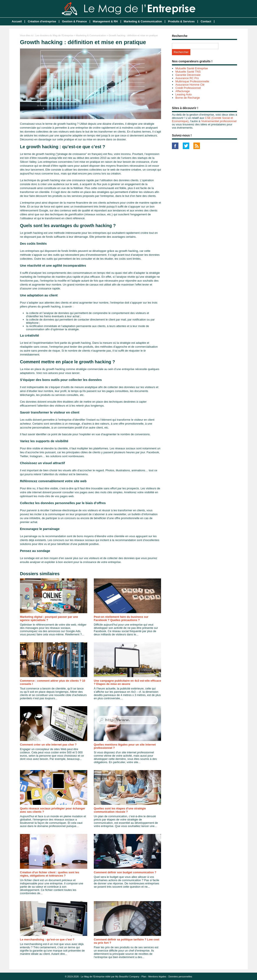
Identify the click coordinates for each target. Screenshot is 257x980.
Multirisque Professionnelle (192, 81)
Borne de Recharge (188, 98)
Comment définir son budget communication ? (125, 872)
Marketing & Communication (143, 21)
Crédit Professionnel (188, 88)
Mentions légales (157, 977)
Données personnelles (180, 977)
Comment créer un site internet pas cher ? (48, 745)
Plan (144, 977)
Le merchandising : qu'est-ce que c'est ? (47, 939)
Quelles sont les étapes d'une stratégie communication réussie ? (120, 810)
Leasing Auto (184, 94)
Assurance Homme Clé (190, 85)
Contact (206, 21)
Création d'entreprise (42, 21)
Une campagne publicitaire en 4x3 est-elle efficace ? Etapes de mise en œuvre (127, 682)
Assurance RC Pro (187, 78)
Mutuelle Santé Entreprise (192, 68)
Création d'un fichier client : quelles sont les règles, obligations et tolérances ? (50, 874)
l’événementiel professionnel (219, 121)
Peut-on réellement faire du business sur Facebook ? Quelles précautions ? (121, 618)
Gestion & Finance (74, 21)
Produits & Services (181, 21)
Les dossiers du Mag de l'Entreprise (54, 35)
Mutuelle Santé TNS (188, 72)
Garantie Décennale (188, 75)
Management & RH (105, 21)
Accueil (17, 21)
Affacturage (183, 91)
